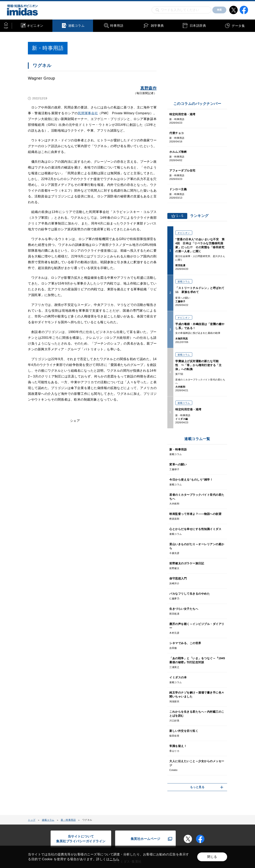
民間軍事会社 (88, 113)
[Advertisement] (60, 478)
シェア (75, 421)
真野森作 (148, 88)
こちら (114, 859)
